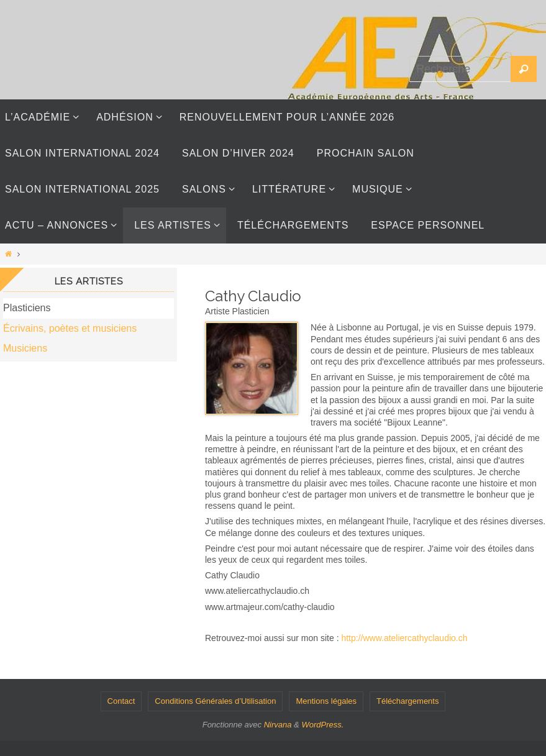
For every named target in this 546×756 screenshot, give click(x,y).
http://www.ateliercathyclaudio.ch (404, 638)
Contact (121, 701)
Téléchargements (407, 701)
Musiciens (25, 348)
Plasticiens (27, 308)
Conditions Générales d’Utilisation (215, 701)
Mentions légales (326, 701)
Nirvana (278, 725)
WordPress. (322, 725)
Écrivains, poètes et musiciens (70, 328)
